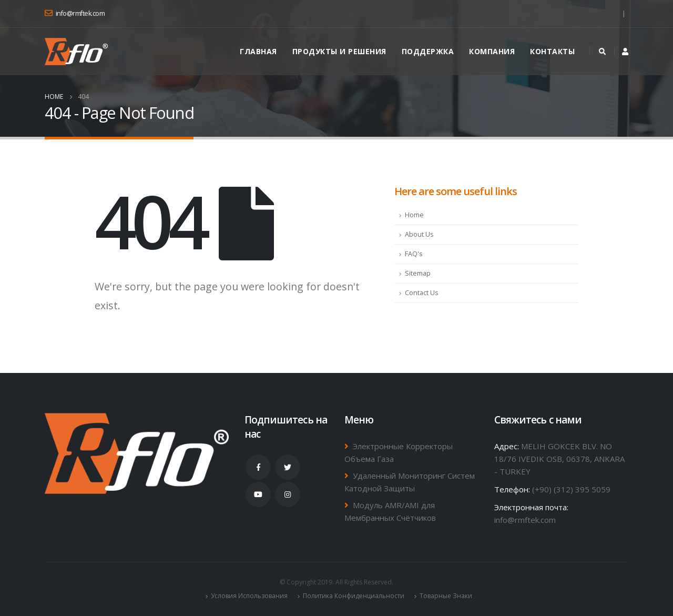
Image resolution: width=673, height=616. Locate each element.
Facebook (258, 467)
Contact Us (422, 293)
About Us (419, 234)
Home (414, 215)
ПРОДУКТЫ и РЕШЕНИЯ (339, 51)
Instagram (288, 494)
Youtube (258, 494)
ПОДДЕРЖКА (428, 51)
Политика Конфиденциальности (354, 596)
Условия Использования (249, 596)
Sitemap (418, 273)
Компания (492, 51)
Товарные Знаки (446, 596)
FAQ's (414, 254)
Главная (258, 51)
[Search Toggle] (602, 52)
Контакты (552, 51)
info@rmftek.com (525, 520)
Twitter (288, 467)
